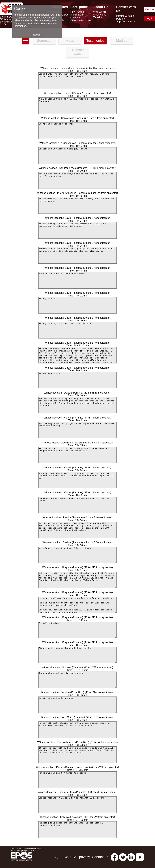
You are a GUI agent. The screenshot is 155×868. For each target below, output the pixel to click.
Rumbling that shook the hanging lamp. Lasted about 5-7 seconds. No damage (77, 830)
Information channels (77, 16)
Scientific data (77, 52)
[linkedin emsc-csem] (131, 857)
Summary (44, 41)
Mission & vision (125, 16)
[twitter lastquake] (123, 857)
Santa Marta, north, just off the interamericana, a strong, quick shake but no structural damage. (77, 81)
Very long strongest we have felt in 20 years (77, 555)
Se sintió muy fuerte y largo (77, 705)
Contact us (100, 857)
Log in (150, 18)
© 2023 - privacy (78, 857)
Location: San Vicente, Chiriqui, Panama (77, 156)
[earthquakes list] (26, 41)
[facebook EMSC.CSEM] (114, 857)
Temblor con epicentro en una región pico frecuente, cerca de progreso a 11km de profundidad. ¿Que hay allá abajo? (77, 255)
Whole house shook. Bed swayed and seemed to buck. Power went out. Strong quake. (77, 180)
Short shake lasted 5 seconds (77, 131)
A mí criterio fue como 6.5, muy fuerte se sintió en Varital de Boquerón (77, 106)
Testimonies (95, 41)
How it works (77, 12)
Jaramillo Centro (77, 630)
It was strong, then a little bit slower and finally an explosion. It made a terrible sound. (77, 230)
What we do (100, 15)
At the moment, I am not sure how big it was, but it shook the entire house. (77, 205)
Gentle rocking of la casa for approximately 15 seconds (77, 805)
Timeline (98, 17)
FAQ (55, 857)
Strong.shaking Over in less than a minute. (77, 330)
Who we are (100, 12)
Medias (122, 41)
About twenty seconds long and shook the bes (77, 655)
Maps (70, 41)
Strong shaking (77, 305)
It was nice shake (77, 380)
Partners (121, 19)
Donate (149, 10)
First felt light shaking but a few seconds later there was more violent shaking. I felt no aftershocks (77, 730)
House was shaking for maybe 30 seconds (77, 780)
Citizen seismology (81, 20)
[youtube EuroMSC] (140, 857)
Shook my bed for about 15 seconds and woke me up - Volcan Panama (77, 505)
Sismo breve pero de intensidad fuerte (77, 280)
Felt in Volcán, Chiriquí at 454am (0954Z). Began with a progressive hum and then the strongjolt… (77, 455)
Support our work (126, 21)
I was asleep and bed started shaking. (77, 680)
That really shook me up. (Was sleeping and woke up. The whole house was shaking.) (77, 430)
